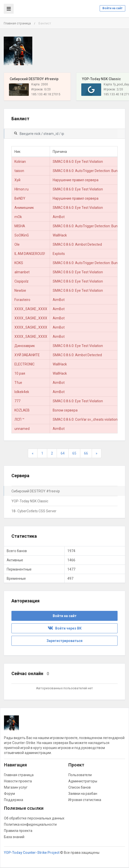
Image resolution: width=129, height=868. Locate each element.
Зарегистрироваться (64, 641)
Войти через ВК (65, 628)
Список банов (80, 787)
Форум (9, 794)
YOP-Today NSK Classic (30, 501)
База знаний (14, 837)
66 (86, 453)
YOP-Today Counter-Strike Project (32, 853)
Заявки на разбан (83, 794)
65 (74, 453)
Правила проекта (18, 831)
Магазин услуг (16, 787)
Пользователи (80, 775)
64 (63, 453)
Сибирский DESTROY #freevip (36, 491)
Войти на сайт (112, 8)
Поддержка (14, 800)
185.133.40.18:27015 (46, 94)
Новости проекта (18, 781)
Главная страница (17, 23)
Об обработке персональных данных (34, 818)
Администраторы (83, 781)
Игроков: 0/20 (41, 89)
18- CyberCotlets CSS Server (34, 511)
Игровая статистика (85, 800)
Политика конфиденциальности (30, 824)
